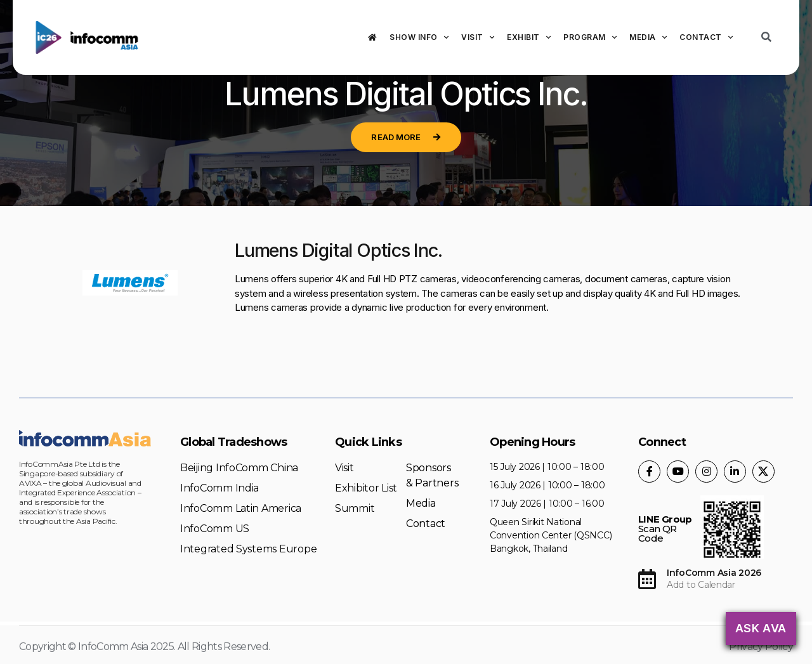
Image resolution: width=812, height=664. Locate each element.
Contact (706, 37)
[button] (406, 137)
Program (590, 37)
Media (648, 37)
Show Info (419, 37)
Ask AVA (761, 628)
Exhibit (529, 37)
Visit (478, 37)
